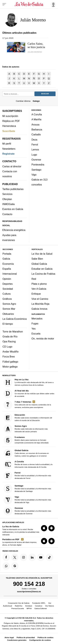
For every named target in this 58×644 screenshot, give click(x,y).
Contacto (7, 214)
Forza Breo (9, 357)
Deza (34, 139)
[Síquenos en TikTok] (49, 557)
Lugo (34, 154)
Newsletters (9, 149)
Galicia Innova (39, 309)
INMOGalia (9, 204)
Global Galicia (39, 264)
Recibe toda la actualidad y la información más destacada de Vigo (27, 500)
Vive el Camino (40, 299)
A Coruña (37, 114)
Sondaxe (29, 606)
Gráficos (7, 299)
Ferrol (35, 145)
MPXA (29, 608)
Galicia (6, 259)
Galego (36, 101)
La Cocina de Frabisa (43, 274)
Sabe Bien (37, 259)
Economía (8, 264)
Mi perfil (7, 144)
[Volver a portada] (29, 4)
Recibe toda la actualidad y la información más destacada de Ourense (27, 511)
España (7, 269)
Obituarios (8, 314)
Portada (7, 254)
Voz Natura (49, 606)
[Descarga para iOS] (44, 528)
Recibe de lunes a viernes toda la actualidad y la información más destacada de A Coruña (28, 464)
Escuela (36, 334)
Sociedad (8, 289)
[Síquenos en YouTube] (41, 557)
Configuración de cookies (40, 640)
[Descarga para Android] (52, 528)
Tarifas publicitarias (13, 189)
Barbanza (37, 129)
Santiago (37, 169)
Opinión (7, 279)
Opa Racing (9, 341)
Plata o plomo (39, 284)
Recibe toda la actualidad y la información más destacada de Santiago (27, 489)
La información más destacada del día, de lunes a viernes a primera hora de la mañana (29, 382)
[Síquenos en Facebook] (6, 557)
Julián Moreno (35, 52)
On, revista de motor (43, 339)
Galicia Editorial (40, 608)
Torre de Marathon (13, 331)
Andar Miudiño (11, 352)
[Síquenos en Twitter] (15, 557)
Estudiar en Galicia (42, 269)
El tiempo (8, 324)
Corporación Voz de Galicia (19, 603)
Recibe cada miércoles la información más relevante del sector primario (26, 429)
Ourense (36, 160)
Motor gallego (10, 367)
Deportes (8, 284)
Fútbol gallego (10, 361)
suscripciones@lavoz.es (29, 592)
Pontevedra (38, 165)
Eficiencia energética (14, 230)
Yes (34, 328)
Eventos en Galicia (13, 209)
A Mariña (37, 119)
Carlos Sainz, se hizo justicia (36, 45)
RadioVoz (19, 606)
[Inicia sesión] (53, 4)
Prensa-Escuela (17, 608)
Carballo (36, 134)
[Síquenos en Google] (15, 566)
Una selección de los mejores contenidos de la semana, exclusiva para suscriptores (27, 405)
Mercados (37, 319)
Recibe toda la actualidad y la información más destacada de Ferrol (27, 476)
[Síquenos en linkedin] (32, 557)
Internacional (10, 274)
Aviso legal (9, 637)
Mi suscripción (10, 116)
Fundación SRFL (39, 603)
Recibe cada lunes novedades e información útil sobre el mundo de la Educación (28, 418)
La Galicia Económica (15, 319)
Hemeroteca (9, 126)
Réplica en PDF (11, 121)
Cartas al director (12, 166)
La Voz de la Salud (42, 254)
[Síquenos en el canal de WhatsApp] (6, 566)
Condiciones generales (17, 640)
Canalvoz (39, 606)
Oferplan (7, 199)
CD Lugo (7, 346)
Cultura (6, 294)
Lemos (35, 149)
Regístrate (8, 154)
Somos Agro (9, 304)
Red (34, 279)
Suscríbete (9, 131)
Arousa (35, 124)
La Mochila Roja (41, 304)
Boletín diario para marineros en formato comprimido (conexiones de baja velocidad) (26, 440)
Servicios (7, 194)
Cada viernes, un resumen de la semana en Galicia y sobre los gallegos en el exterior (26, 453)
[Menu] (4, 4)
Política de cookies (46, 637)
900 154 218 (29, 584)
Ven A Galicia (39, 289)
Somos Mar (9, 309)
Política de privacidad (26, 637)
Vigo (34, 174)
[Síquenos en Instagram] (24, 557)
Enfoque (36, 294)
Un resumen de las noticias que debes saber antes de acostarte (29, 394)
